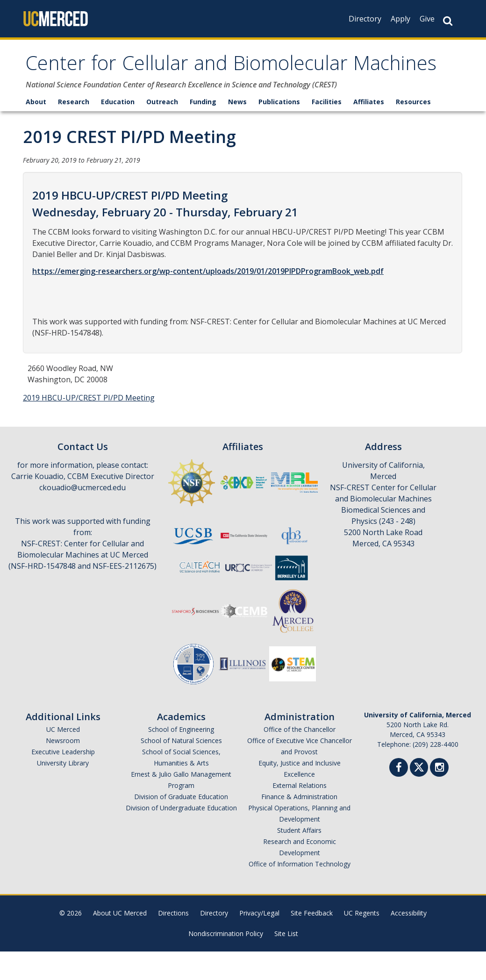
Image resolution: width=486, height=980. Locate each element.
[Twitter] (419, 795)
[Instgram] (439, 797)
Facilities (327, 130)
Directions (173, 941)
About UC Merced (120, 941)
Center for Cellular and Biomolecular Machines (198, 81)
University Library (63, 791)
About (36, 130)
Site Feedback (312, 941)
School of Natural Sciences (181, 769)
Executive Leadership (63, 780)
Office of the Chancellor (300, 758)
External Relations (300, 814)
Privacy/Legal (259, 941)
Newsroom (63, 769)
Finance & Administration (299, 825)
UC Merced (63, 758)
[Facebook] (399, 797)
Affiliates (369, 130)
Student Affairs (299, 859)
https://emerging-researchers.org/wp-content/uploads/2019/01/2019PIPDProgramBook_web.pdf (208, 300)
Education (118, 130)
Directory (365, 19)
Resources (413, 130)
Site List (286, 962)
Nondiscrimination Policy (226, 962)
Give (427, 19)
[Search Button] (448, 21)
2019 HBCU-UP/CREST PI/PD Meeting (89, 426)
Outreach (162, 130)
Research (74, 130)
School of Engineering (181, 758)
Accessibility (409, 941)
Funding (203, 130)
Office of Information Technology (300, 892)
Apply (400, 19)
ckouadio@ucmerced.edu (82, 516)
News (237, 130)
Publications (279, 130)
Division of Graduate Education (181, 825)
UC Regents (362, 941)
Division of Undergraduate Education (181, 836)
